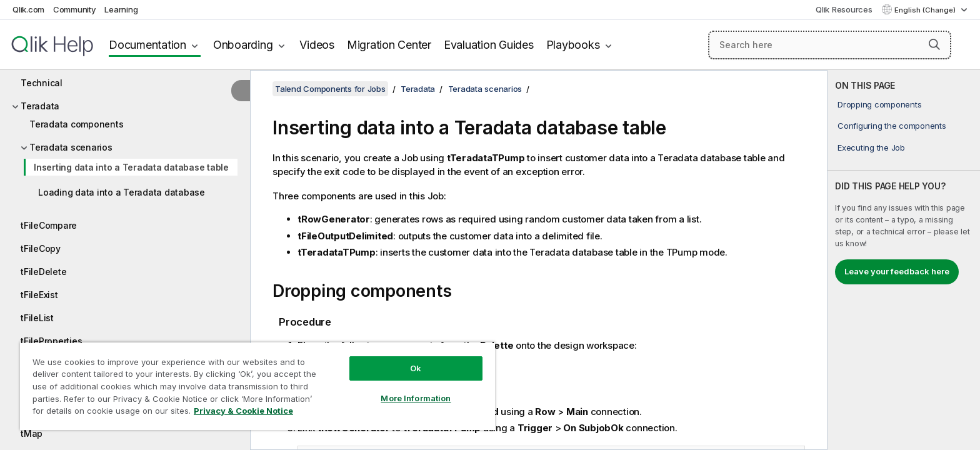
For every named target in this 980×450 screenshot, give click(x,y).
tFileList (37, 318)
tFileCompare (49, 225)
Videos (317, 45)
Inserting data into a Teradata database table (131, 167)
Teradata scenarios (71, 147)
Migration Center (389, 45)
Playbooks (573, 45)
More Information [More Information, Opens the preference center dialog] (416, 398)
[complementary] (904, 260)
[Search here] (830, 45)
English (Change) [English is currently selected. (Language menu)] (926, 10)
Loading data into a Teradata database (122, 192)
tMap (32, 433)
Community (75, 9)
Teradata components (76, 124)
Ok (416, 368)
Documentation (147, 45)
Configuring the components (892, 126)
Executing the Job (871, 147)
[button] (934, 44)
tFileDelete (43, 272)
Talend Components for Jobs (330, 89)
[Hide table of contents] (241, 91)
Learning (121, 9)
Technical (42, 83)
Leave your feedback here (897, 271)
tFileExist (39, 295)
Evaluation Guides (489, 45)
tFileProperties (51, 341)
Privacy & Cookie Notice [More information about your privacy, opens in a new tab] (243, 411)
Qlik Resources (844, 9)
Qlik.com (28, 9)
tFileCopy (41, 248)
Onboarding (243, 45)
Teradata (40, 106)
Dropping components (879, 104)
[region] (257, 386)
